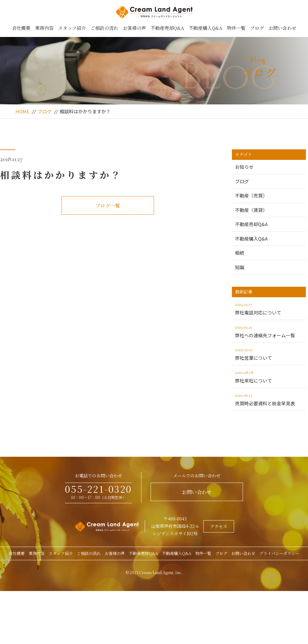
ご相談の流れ (104, 28)
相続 (240, 253)
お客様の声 (134, 28)
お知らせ (244, 167)
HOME (22, 111)
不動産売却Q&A (167, 28)
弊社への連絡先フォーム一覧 (269, 331)
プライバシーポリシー (279, 553)
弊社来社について (269, 376)
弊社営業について (269, 353)
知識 (240, 267)
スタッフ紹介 (72, 28)
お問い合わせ (282, 28)
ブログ (257, 28)
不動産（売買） (251, 195)
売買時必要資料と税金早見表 (269, 399)
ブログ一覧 (108, 206)
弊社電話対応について (269, 308)
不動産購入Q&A (206, 28)
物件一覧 (236, 28)
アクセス (219, 526)
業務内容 (44, 28)
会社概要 (21, 28)
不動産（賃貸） (251, 210)
